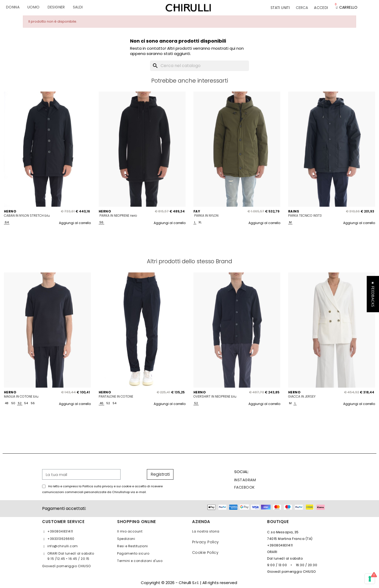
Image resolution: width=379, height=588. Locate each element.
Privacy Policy (206, 542)
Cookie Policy (205, 552)
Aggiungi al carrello (75, 223)
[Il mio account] (321, 8)
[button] (302, 8)
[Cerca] (200, 66)
